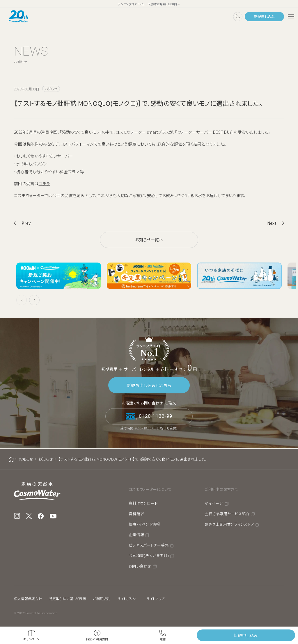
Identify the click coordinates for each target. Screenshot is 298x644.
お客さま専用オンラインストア (229, 524)
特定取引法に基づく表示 (68, 598)
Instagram (17, 516)
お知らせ (26, 459)
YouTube (53, 516)
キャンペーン (31, 639)
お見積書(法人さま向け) (149, 555)
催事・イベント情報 (144, 524)
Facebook (41, 516)
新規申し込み (265, 16)
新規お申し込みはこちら (149, 385)
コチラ (44, 183)
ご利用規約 (102, 598)
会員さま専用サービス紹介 (227, 514)
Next (272, 223)
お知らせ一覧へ (149, 240)
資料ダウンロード (143, 503)
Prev (26, 223)
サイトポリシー (128, 598)
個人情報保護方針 (28, 598)
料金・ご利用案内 (97, 639)
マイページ (214, 503)
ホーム (11, 459)
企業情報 (136, 535)
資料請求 (136, 514)
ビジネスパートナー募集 (149, 545)
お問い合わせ (140, 566)
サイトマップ (155, 598)
